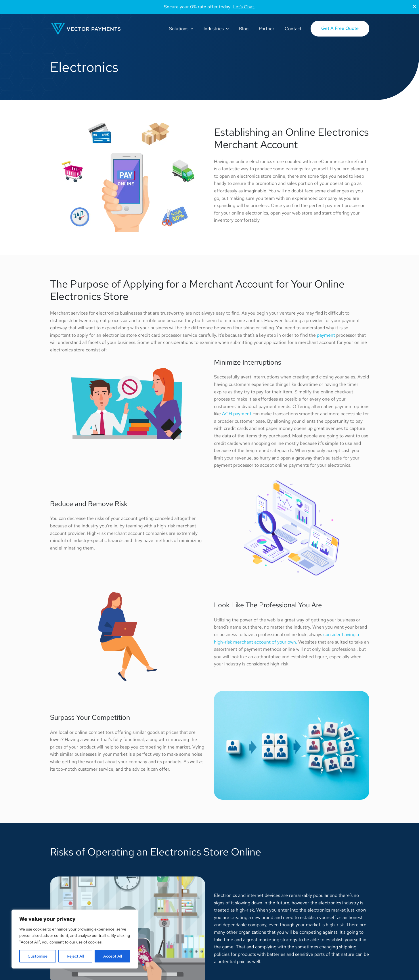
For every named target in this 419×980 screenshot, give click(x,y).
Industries (214, 29)
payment (326, 335)
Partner (267, 29)
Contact (293, 29)
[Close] (414, 7)
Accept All (113, 956)
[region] (75, 939)
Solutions (179, 29)
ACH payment (237, 414)
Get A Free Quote (340, 28)
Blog (244, 29)
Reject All (75, 956)
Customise (38, 956)
